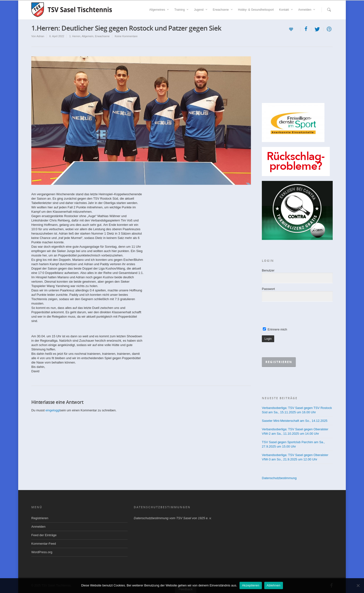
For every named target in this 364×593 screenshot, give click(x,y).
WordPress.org (42, 552)
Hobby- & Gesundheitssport (256, 10)
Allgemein (88, 36)
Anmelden (307, 10)
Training (182, 10)
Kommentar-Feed (44, 544)
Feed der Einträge (44, 535)
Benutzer (268, 270)
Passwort (268, 289)
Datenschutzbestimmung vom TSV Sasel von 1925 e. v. (173, 518)
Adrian (40, 36)
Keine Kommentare (126, 36)
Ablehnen (274, 585)
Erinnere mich (275, 329)
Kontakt (286, 10)
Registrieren (40, 518)
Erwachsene (223, 10)
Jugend (201, 10)
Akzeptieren (251, 585)
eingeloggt (53, 410)
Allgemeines (159, 10)
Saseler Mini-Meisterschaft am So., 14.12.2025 (295, 421)
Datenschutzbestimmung (279, 478)
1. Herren (75, 36)
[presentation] (299, 315)
